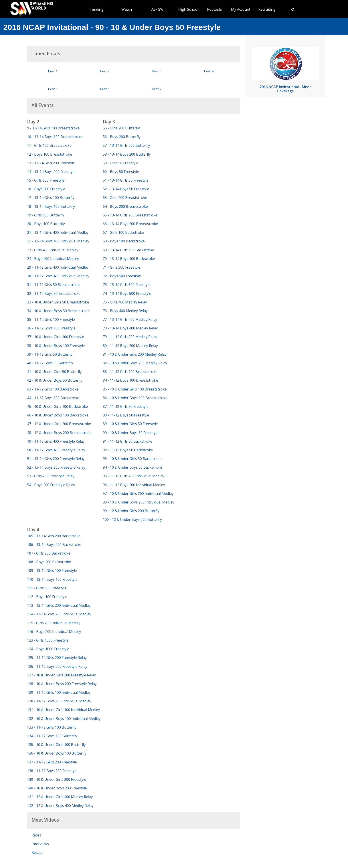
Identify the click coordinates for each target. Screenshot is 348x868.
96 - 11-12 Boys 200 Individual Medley (134, 485)
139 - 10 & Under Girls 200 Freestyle (57, 779)
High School (188, 9)
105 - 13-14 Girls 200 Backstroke (54, 536)
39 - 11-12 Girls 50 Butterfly (50, 354)
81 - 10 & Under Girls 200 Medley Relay (135, 354)
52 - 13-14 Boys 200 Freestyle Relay (56, 467)
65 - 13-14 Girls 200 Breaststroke (130, 215)
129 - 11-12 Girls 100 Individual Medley (59, 692)
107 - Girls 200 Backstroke (49, 553)
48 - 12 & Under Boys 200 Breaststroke (59, 433)
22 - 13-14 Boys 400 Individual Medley (58, 241)
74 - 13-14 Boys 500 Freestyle (127, 293)
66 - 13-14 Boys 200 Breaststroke (130, 224)
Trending (96, 9)
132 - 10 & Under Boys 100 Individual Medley (64, 719)
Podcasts (215, 9)
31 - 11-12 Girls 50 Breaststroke (53, 285)
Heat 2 (105, 71)
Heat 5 (53, 89)
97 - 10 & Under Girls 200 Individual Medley (138, 493)
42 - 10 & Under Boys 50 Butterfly (55, 380)
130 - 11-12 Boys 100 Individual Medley (59, 701)
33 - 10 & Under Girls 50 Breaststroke (58, 302)
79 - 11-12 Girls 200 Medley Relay (130, 337)
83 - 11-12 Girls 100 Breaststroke (130, 372)
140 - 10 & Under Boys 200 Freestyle (57, 788)
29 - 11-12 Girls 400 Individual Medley (58, 267)
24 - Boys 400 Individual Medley (53, 259)
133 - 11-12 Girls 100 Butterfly (52, 727)
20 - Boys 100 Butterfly (46, 224)
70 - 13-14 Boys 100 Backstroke (129, 259)
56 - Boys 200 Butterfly (122, 137)
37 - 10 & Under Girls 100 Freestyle (56, 337)
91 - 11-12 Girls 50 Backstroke (128, 441)
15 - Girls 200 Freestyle (46, 180)
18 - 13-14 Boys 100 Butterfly (51, 206)
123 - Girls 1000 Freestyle (48, 640)
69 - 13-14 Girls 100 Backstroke (129, 250)
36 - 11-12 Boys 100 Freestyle (51, 328)
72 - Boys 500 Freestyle (122, 276)
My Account (241, 9)
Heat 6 (105, 89)
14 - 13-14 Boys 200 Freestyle (51, 172)
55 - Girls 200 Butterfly (121, 128)
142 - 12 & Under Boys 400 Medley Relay (60, 806)
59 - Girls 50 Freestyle (121, 163)
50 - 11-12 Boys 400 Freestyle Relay (56, 450)
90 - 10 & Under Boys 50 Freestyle (131, 433)
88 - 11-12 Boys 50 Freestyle (126, 415)
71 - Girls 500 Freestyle (122, 267)
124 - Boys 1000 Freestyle (48, 649)
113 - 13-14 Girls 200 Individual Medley (59, 605)
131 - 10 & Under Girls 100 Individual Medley (63, 710)
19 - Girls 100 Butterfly (46, 215)
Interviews (40, 844)
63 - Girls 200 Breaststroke (125, 198)
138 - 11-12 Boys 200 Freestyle (52, 771)
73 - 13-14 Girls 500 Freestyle (127, 285)
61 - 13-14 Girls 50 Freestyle (126, 180)
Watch (127, 9)
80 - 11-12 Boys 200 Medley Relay (130, 346)
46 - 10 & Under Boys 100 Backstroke (58, 415)
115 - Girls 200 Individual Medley (54, 623)
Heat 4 (209, 71)
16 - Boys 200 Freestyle (46, 189)
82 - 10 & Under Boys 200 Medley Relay (135, 363)
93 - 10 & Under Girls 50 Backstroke (132, 459)
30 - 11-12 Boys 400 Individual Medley (58, 276)
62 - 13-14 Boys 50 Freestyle (126, 189)
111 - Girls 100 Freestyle (47, 588)
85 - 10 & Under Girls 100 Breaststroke (135, 389)
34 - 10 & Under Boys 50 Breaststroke (58, 311)
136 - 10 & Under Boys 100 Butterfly (57, 753)
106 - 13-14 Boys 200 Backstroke (54, 545)
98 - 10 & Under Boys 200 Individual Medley (138, 502)
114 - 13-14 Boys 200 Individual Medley (59, 614)
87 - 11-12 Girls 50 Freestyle (126, 406)
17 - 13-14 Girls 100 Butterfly (51, 198)
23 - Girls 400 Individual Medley (53, 250)
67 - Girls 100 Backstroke (123, 232)
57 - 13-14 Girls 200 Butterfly (126, 145)
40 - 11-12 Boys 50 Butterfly (50, 363)
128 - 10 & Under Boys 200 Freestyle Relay (62, 684)
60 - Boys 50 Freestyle (121, 172)
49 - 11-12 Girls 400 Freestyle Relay (56, 441)
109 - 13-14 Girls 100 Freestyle (52, 571)
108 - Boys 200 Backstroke (49, 562)
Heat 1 (53, 71)
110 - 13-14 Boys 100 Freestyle (52, 579)
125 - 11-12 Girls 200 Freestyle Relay (57, 658)
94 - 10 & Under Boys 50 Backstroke (132, 467)
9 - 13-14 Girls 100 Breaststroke (53, 128)
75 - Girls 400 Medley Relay (125, 302)
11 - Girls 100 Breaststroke (49, 145)
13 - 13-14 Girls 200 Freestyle (51, 163)
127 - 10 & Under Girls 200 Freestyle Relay (61, 675)
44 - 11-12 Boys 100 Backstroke (53, 398)
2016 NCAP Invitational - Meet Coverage (285, 89)
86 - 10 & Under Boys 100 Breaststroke (135, 398)
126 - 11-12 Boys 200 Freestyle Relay (57, 666)
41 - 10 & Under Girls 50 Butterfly (54, 372)
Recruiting (267, 9)
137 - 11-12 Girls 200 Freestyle (52, 762)
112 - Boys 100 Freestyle (47, 597)
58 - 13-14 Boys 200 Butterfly (127, 154)
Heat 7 (157, 89)
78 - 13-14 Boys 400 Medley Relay (130, 328)
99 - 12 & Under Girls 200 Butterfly (131, 511)
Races (36, 835)
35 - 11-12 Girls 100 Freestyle (51, 319)
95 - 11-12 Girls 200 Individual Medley (133, 476)
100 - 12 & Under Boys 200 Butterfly (132, 519)
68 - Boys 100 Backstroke (124, 241)
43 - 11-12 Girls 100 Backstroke (53, 389)
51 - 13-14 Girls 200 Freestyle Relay (56, 459)
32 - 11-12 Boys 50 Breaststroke (54, 293)
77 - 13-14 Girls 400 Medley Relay (130, 319)
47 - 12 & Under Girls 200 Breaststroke (59, 424)
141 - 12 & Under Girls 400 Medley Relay (60, 797)
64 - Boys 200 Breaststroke (125, 206)
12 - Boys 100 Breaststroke (50, 154)
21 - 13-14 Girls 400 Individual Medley (58, 232)
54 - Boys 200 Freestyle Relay (51, 485)
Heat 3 (157, 71)
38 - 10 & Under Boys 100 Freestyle (56, 346)
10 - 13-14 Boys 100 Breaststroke (55, 137)
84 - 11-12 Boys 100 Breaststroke (130, 380)
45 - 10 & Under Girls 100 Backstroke (57, 406)
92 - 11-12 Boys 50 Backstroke (128, 450)
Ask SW (157, 9)
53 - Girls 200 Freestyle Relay (51, 476)
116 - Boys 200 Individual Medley (54, 632)
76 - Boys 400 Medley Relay (125, 311)
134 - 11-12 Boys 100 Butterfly (52, 736)
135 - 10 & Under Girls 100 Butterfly (56, 745)
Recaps (37, 852)
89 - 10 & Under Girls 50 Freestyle (130, 424)
